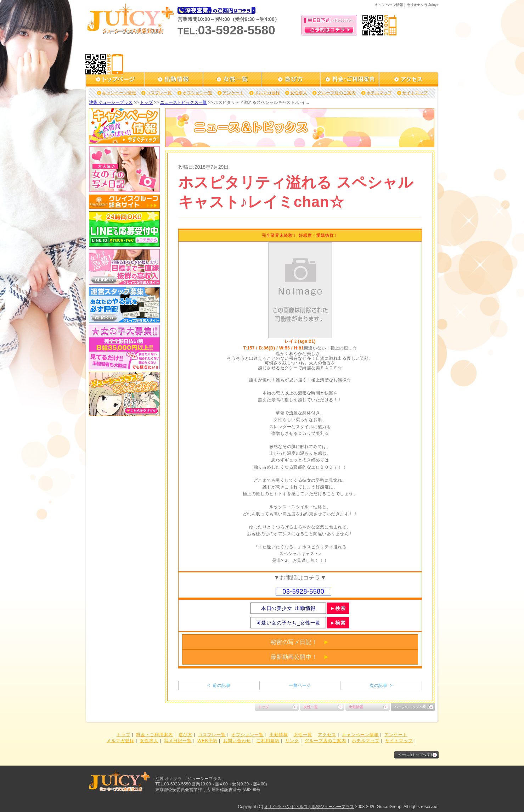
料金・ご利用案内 (154, 735)
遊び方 (185, 735)
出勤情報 (356, 707)
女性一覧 (311, 707)
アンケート (233, 93)
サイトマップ (415, 93)
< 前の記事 (219, 685)
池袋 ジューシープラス (111, 102)
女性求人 (299, 93)
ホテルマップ (379, 93)
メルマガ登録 (267, 93)
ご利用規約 (268, 741)
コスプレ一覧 (159, 93)
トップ (146, 102)
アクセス (327, 735)
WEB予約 (207, 741)
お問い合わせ (237, 741)
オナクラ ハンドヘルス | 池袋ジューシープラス (309, 807)
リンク (292, 741)
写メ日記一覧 (178, 741)
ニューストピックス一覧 (184, 102)
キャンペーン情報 (119, 93)
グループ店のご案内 (337, 93)
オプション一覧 (197, 93)
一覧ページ (300, 685)
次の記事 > (381, 685)
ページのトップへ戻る (412, 707)
